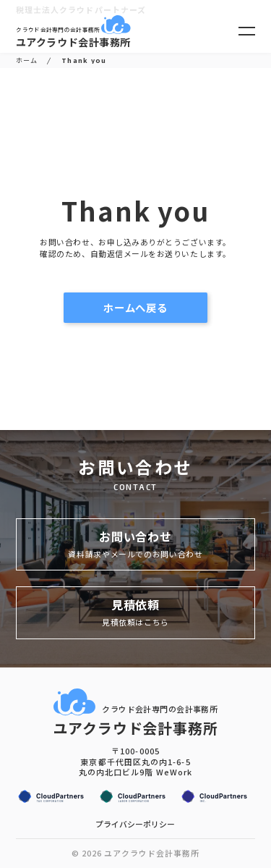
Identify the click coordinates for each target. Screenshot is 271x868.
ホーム (27, 60)
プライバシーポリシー (135, 824)
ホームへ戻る (151, 307)
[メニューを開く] (247, 31)
